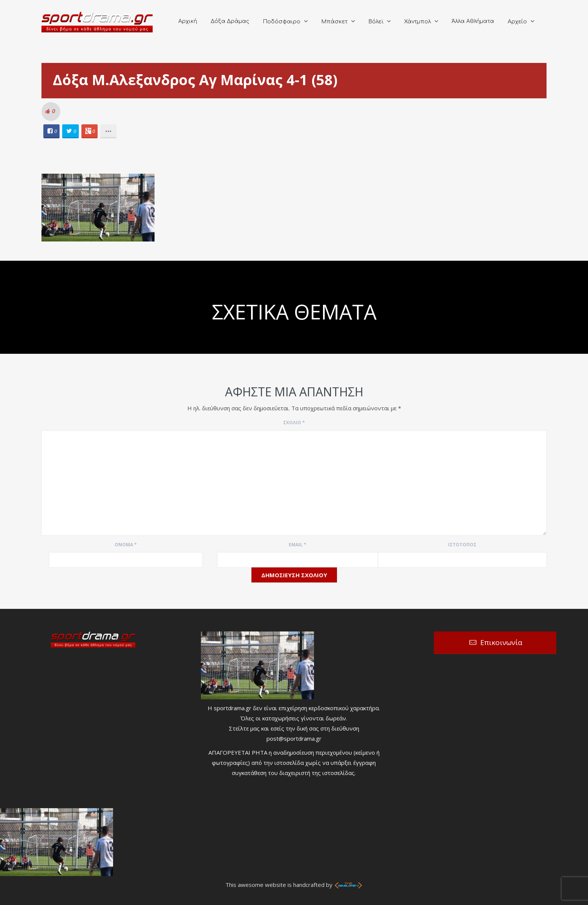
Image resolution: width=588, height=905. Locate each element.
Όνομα (126, 545)
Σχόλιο (294, 423)
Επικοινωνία (501, 642)
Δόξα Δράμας (230, 21)
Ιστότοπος (462, 545)
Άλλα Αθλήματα (473, 21)
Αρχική (188, 21)
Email (298, 545)
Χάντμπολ (417, 22)
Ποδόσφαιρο (282, 22)
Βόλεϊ (376, 22)
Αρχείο (517, 22)
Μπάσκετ (334, 22)
